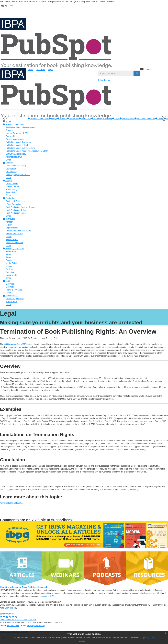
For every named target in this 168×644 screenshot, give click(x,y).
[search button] (137, 73)
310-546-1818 (13, 626)
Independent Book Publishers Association (18, 620)
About (31, 70)
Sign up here (11, 608)
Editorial (62, 118)
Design (53, 118)
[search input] (116, 73)
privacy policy (149, 637)
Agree (82, 641)
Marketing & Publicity (102, 118)
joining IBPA (49, 596)
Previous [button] (4, 118)
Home (7, 121)
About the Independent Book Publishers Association (25, 587)
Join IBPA (41, 70)
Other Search (104, 80)
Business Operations (38, 118)
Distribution (85, 118)
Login (50, 70)
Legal (116, 118)
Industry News (127, 118)
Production (73, 118)
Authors (3, 503)
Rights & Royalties (15, 503)
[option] (38, 118)
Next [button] (164, 118)
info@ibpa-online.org (36, 626)
